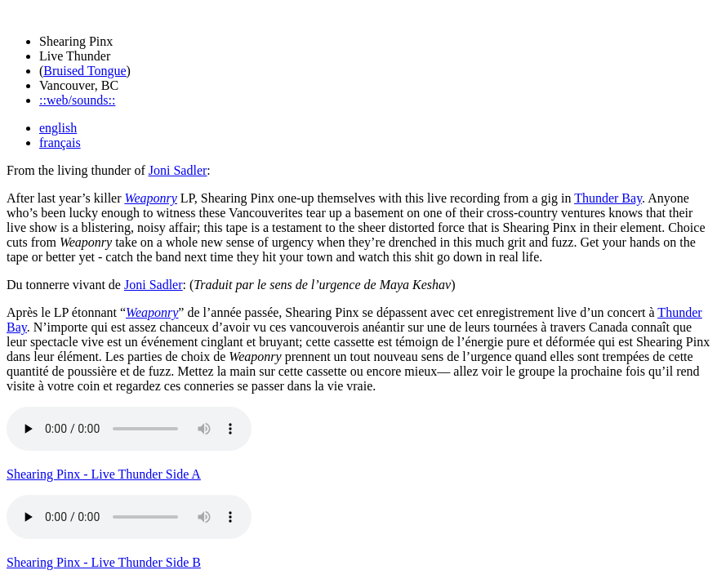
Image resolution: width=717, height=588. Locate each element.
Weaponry (151, 198)
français (60, 143)
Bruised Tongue (85, 71)
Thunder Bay (608, 198)
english (58, 128)
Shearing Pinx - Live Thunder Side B (104, 562)
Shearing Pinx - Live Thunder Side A (104, 474)
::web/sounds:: (77, 100)
